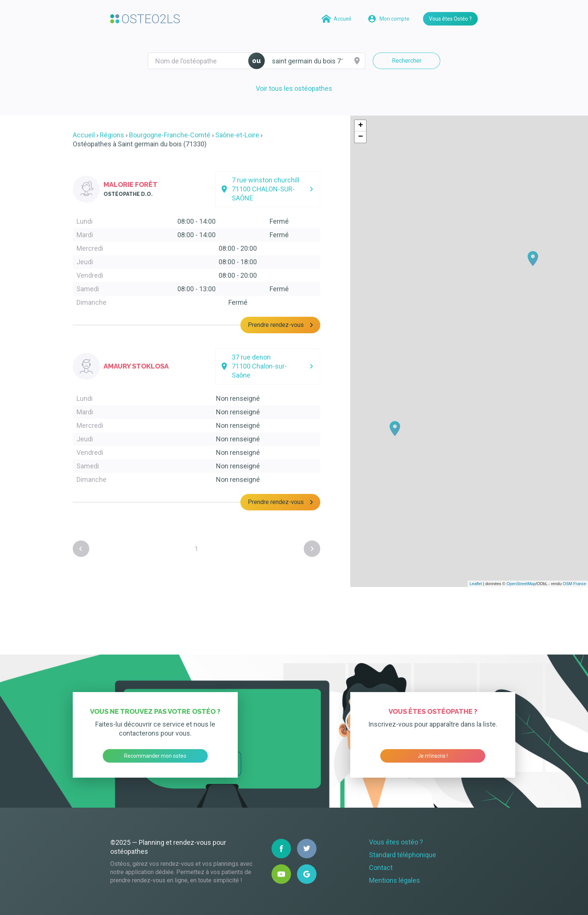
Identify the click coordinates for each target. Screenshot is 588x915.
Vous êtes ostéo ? (396, 842)
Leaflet (476, 584)
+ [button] (361, 126)
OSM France (574, 584)
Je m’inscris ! (433, 756)
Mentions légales (394, 880)
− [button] (361, 137)
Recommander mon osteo (155, 756)
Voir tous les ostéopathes (294, 88)
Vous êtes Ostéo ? (450, 19)
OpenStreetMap (521, 584)
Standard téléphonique (403, 855)
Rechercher (407, 61)
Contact (381, 868)
